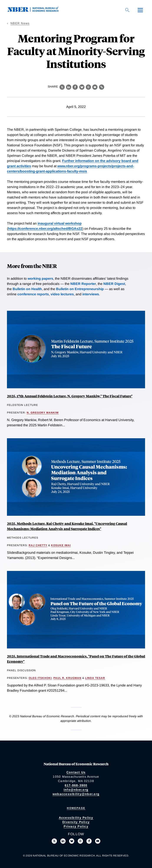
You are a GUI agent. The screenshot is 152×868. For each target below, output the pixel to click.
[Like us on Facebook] (89, 841)
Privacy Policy (76, 826)
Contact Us (76, 772)
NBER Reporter (83, 284)
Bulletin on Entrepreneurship (80, 289)
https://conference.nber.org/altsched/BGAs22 (45, 229)
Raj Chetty (38, 545)
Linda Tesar (95, 678)
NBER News (20, 23)
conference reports (33, 294)
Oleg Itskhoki (40, 678)
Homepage (76, 808)
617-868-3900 (76, 785)
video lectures (62, 294)
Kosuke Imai (61, 545)
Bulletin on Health (27, 289)
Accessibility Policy (76, 818)
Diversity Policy (76, 822)
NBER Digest (114, 284)
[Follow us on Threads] (80, 841)
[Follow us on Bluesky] (72, 841)
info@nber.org (76, 790)
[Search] (127, 10)
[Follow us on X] (54, 841)
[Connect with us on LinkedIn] (63, 841)
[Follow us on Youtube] (98, 841)
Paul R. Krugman (67, 678)
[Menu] (140, 10)
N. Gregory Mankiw (43, 413)
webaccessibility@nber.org (76, 794)
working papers (40, 279)
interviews (91, 294)
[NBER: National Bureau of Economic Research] (36, 11)
